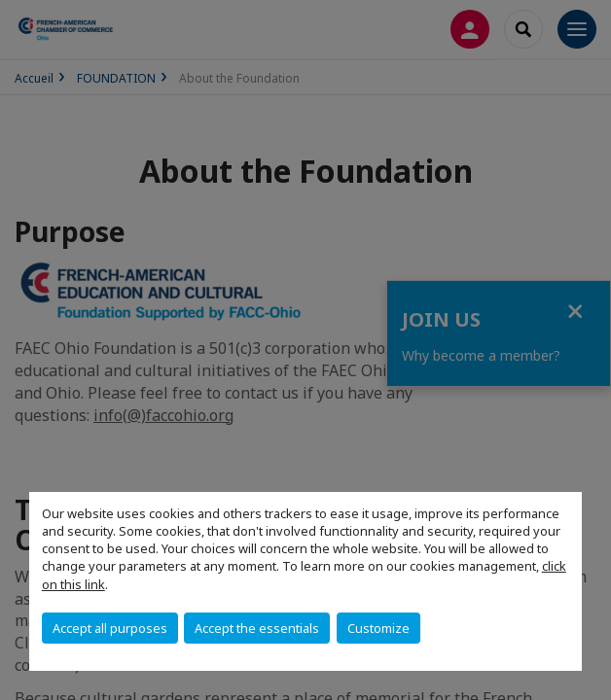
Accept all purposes (110, 628)
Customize (378, 628)
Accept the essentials (257, 628)
